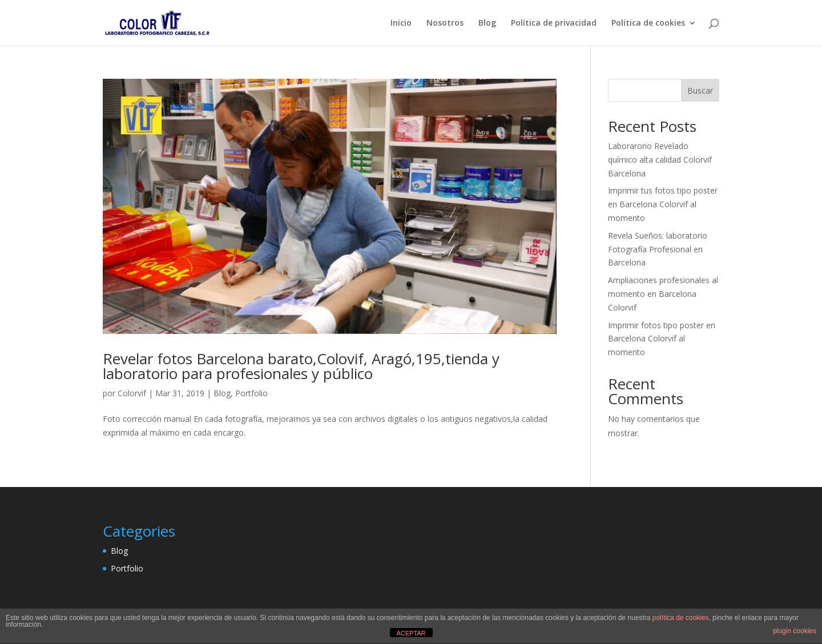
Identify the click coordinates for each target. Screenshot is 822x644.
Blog (487, 23)
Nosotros (445, 23)
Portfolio (251, 393)
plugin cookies (795, 631)
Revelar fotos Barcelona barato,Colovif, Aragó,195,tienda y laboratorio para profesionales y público (301, 366)
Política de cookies (648, 23)
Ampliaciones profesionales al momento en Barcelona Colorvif (663, 294)
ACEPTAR (411, 633)
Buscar (700, 90)
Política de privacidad (554, 23)
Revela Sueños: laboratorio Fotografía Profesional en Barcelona (658, 249)
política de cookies (681, 618)
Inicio (401, 23)
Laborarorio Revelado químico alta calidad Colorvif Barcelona (660, 160)
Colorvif (132, 393)
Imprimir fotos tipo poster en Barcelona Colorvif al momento (662, 339)
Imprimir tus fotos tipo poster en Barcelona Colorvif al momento (663, 204)
